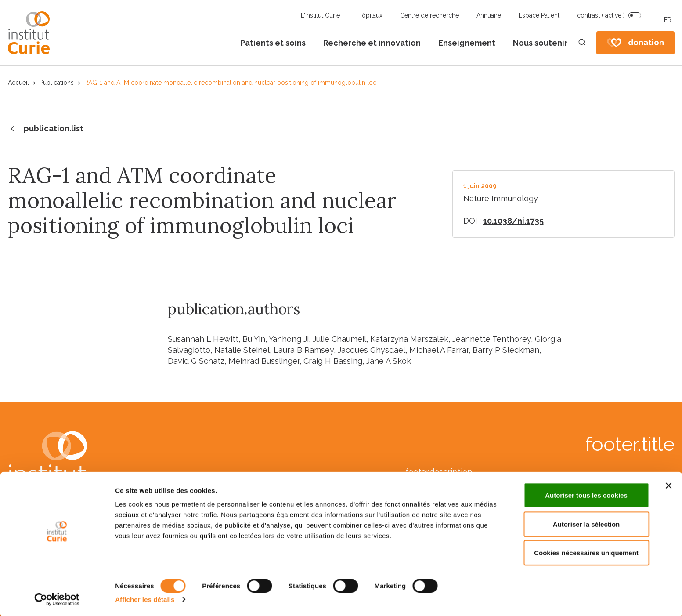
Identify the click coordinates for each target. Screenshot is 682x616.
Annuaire (489, 15)
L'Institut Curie (320, 15)
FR (668, 20)
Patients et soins (273, 43)
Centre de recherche (429, 15)
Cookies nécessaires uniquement (586, 552)
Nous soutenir (540, 43)
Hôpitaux (370, 15)
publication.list (46, 129)
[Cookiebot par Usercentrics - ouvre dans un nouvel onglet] (57, 599)
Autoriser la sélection (586, 524)
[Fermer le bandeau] (668, 485)
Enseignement (467, 43)
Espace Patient (539, 15)
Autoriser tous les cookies (586, 495)
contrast (601, 15)
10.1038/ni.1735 (513, 221)
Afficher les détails (145, 599)
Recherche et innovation (372, 43)
